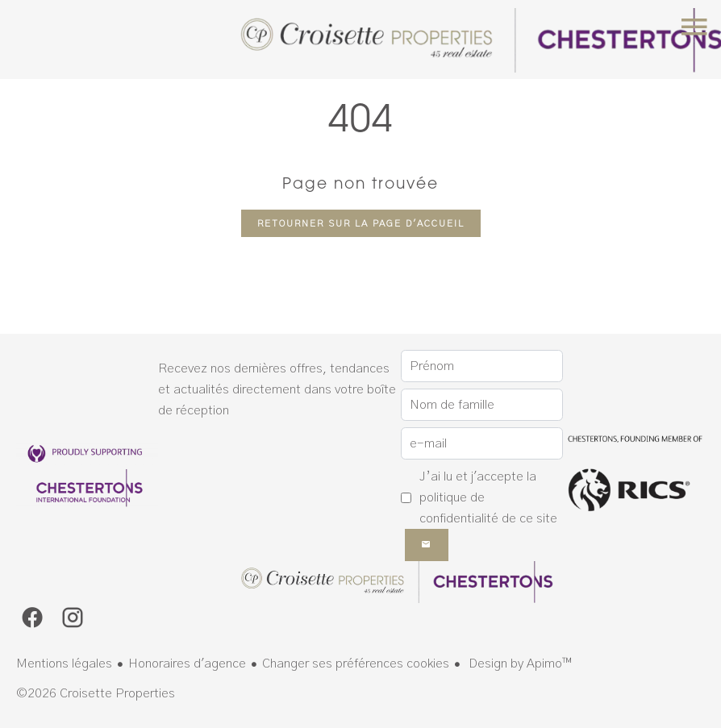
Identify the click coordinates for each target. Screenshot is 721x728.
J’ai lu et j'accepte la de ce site (488, 497)
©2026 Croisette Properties (96, 693)
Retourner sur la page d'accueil (361, 223)
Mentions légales (64, 664)
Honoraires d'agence (187, 664)
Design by (519, 664)
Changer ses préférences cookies (356, 664)
